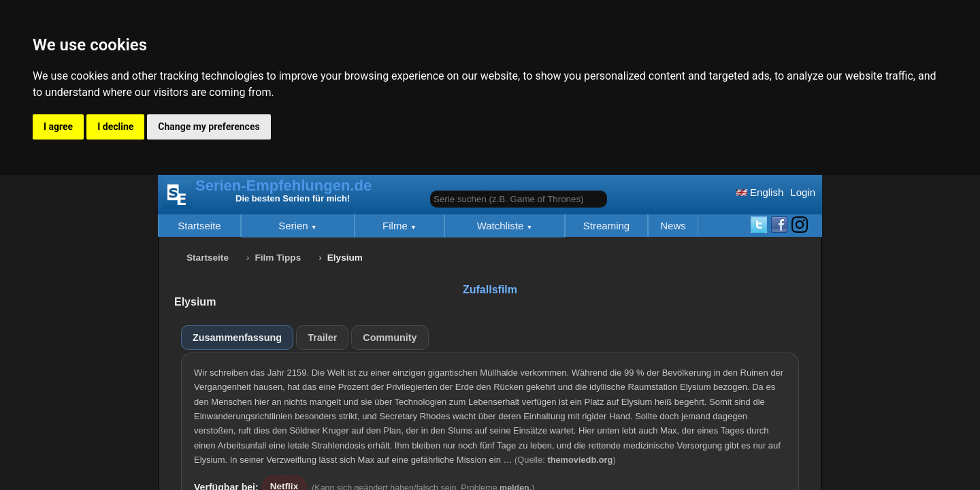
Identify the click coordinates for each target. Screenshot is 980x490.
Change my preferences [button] (209, 127)
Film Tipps (278, 258)
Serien (295, 226)
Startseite (199, 226)
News (673, 226)
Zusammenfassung (237, 338)
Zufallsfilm (490, 290)
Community (390, 338)
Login (803, 192)
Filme (396, 226)
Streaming (606, 226)
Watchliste (502, 226)
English (760, 192)
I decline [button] (115, 127)
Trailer (322, 338)
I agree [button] (58, 127)
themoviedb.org (580, 460)
